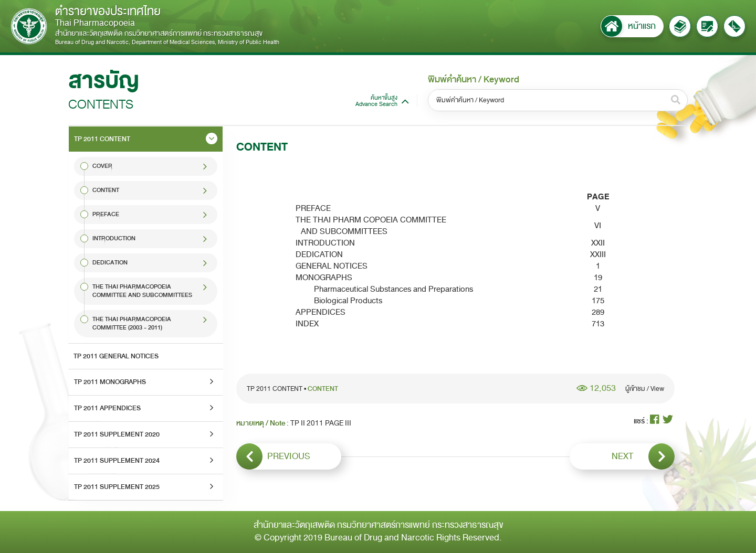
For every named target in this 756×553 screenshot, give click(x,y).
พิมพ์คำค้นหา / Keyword (474, 80)
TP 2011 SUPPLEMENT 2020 (117, 434)
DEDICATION (110, 263)
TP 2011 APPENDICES (107, 408)
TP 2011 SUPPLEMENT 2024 (117, 461)
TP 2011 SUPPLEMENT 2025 (117, 487)
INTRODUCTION (114, 238)
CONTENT (106, 190)
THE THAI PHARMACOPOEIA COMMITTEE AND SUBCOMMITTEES (142, 291)
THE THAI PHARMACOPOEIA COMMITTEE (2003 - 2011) (132, 323)
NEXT (643, 456)
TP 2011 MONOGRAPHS (110, 382)
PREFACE (106, 214)
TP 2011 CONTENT (102, 139)
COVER (102, 166)
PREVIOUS (273, 456)
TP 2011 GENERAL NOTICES (116, 356)
